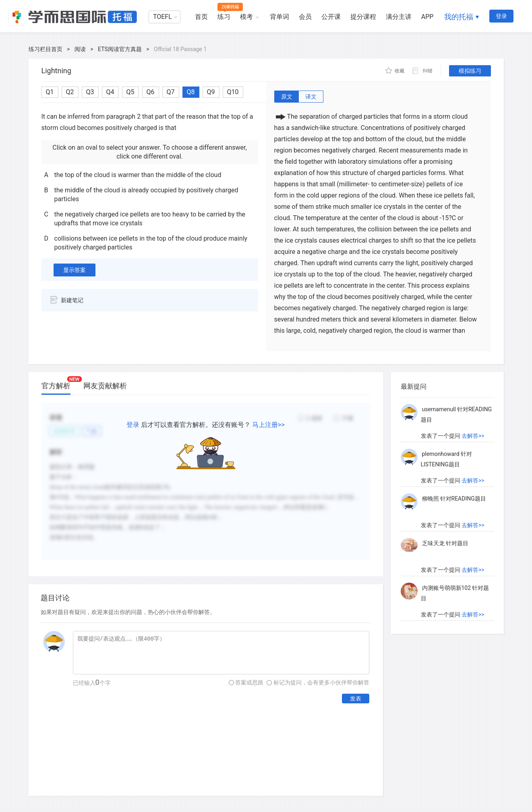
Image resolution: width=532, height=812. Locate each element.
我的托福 (459, 17)
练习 (224, 17)
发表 (356, 699)
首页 (201, 17)
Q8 (191, 92)
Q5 (130, 92)
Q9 (211, 92)
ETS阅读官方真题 (120, 49)
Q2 (70, 92)
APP (427, 17)
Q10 (233, 92)
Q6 (151, 92)
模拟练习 (470, 71)
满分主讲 (399, 17)
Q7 (171, 92)
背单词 (279, 17)
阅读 (80, 49)
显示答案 (75, 270)
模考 (246, 17)
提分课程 (363, 17)
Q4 (110, 92)
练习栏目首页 (46, 49)
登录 (501, 16)
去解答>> (473, 436)
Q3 (90, 92)
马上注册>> (268, 425)
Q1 (50, 92)
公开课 (331, 17)
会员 (305, 17)
